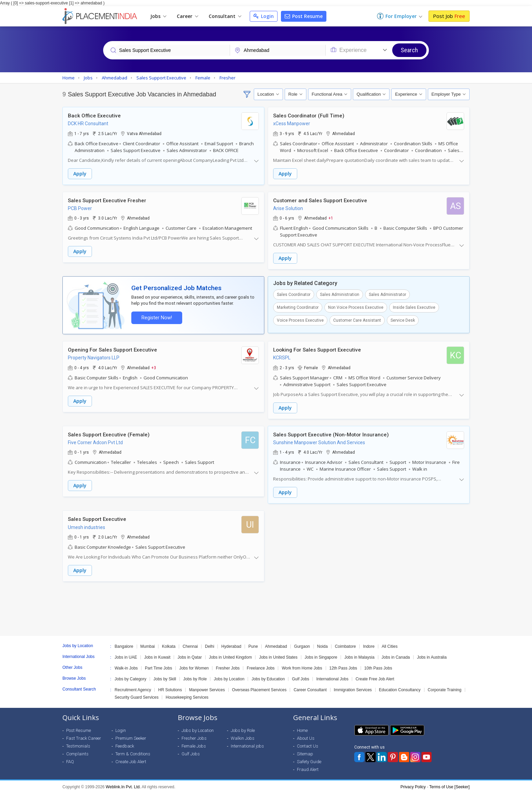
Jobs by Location (229, 678)
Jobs (158, 16)
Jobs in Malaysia (359, 656)
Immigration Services (353, 689)
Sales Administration (340, 294)
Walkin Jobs (243, 737)
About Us (306, 737)
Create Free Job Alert (375, 678)
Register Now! (156, 317)
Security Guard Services (137, 696)
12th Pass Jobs (343, 667)
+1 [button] (331, 218)
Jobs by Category (130, 678)
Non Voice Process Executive (356, 307)
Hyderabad (231, 645)
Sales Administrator (387, 294)
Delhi (210, 645)
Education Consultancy (400, 689)
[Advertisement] (266, 607)
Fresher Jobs (228, 667)
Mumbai (148, 645)
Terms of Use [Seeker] (449, 786)
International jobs (247, 745)
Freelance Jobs (261, 667)
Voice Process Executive (300, 320)
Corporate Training (445, 689)
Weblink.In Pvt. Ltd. (123, 786)
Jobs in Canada (396, 656)
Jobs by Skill (165, 678)
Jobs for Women (194, 667)
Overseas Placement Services (259, 689)
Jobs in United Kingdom (231, 656)
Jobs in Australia (432, 656)
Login (264, 16)
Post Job (449, 16)
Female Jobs (194, 745)
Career (187, 16)
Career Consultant (310, 689)
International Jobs (332, 678)
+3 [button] (154, 367)
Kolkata (169, 645)
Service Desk (403, 320)
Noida (322, 645)
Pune (253, 645)
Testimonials (78, 745)
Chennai (190, 645)
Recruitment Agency (133, 689)
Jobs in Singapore (321, 656)
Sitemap (305, 752)
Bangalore (124, 645)
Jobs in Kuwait (157, 656)
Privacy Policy (413, 786)
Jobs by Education (268, 678)
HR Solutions (170, 689)
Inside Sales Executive (414, 307)
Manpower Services (207, 689)
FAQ (70, 760)
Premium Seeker (131, 737)
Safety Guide (309, 760)
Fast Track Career (84, 737)
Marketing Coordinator (298, 307)
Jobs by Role (195, 678)
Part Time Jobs (158, 667)
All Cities (390, 645)
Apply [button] (80, 174)
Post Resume (304, 16)
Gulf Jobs (300, 678)
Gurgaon (302, 645)
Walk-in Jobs (126, 667)
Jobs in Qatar (189, 656)
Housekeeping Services (187, 696)
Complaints (77, 752)
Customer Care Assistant (357, 320)
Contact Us (308, 745)
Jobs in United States (278, 656)
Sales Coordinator (294, 294)
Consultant (225, 16)
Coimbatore (345, 645)
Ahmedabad (276, 645)
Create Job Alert (131, 760)
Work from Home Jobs (302, 667)
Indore (369, 645)
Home (302, 729)
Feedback (125, 745)
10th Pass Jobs (378, 667)
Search (409, 50)
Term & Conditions (133, 752)
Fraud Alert (308, 768)
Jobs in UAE (126, 656)
